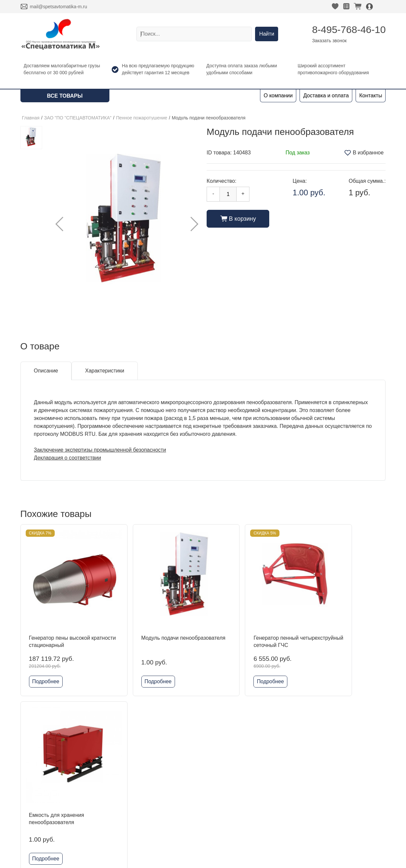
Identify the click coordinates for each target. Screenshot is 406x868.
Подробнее (46, 662)
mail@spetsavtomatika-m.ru (59, 7)
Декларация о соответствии (68, 458)
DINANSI (107, 766)
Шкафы (106, 808)
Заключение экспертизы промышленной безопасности (101, 450)
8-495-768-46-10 (349, 30)
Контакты (371, 96)
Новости (31, 797)
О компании (278, 96)
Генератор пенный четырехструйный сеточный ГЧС (248, 625)
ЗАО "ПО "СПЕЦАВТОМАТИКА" (78, 118)
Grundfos (107, 839)
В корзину (238, 219)
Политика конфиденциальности (328, 805)
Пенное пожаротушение (142, 118)
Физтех (105, 829)
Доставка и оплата (326, 96)
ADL (102, 776)
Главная (31, 118)
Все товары (65, 96)
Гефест (105, 797)
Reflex (104, 818)
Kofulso (105, 787)
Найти (267, 34)
